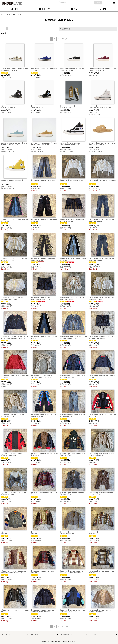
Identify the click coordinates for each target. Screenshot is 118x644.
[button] (103, 9)
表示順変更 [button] (65, 29)
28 (63, 39)
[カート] (114, 3)
